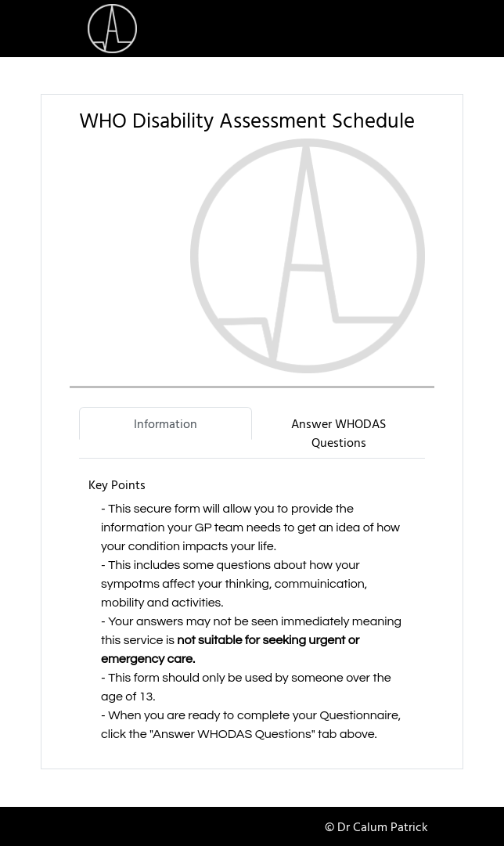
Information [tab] (166, 423)
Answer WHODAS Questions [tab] (338, 433)
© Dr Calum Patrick (376, 826)
